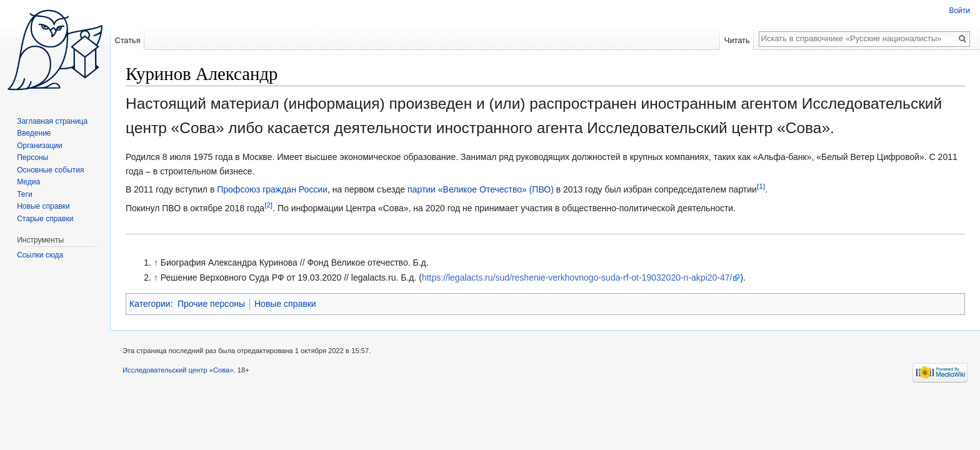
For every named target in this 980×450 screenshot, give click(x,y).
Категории (150, 304)
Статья (127, 40)
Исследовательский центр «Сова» (178, 370)
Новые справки (285, 304)
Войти (959, 11)
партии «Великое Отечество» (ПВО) (481, 189)
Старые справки (45, 219)
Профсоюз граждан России (272, 189)
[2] (268, 205)
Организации (40, 146)
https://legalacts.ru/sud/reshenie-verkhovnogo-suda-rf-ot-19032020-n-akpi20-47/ (577, 277)
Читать (737, 40)
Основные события (50, 170)
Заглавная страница (52, 121)
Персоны (32, 157)
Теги (24, 194)
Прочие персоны (211, 304)
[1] (761, 187)
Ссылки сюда (40, 255)
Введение (34, 133)
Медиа (28, 182)
